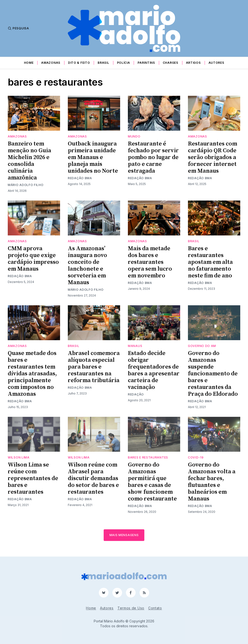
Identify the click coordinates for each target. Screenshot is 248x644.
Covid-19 (196, 457)
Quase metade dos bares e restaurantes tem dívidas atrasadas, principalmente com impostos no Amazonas (32, 374)
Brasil (103, 63)
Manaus (135, 346)
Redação (136, 394)
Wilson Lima (19, 457)
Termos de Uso (131, 608)
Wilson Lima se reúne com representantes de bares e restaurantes (33, 478)
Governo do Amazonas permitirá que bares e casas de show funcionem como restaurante (152, 482)
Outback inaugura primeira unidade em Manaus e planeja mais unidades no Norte (93, 157)
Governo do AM (202, 346)
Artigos (193, 63)
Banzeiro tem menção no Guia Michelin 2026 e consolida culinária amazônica (29, 161)
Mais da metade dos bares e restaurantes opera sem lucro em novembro (150, 262)
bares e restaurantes (148, 457)
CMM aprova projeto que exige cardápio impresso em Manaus (33, 259)
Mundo (134, 136)
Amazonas (51, 63)
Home (29, 63)
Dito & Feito (79, 63)
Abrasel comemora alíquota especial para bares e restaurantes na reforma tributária (94, 367)
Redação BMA (80, 178)
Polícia (124, 63)
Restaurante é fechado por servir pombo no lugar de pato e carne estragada (153, 157)
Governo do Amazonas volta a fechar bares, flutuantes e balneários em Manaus (212, 482)
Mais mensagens (124, 535)
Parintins (146, 63)
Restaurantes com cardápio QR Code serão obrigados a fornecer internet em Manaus (213, 157)
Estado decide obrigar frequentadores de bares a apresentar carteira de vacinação (154, 370)
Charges (170, 63)
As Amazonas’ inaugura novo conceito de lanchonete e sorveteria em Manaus (87, 266)
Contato (155, 608)
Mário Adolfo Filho (26, 185)
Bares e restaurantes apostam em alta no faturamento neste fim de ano (210, 262)
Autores (216, 63)
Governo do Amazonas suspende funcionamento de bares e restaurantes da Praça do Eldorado (213, 374)
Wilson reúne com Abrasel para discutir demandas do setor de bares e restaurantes (93, 478)
